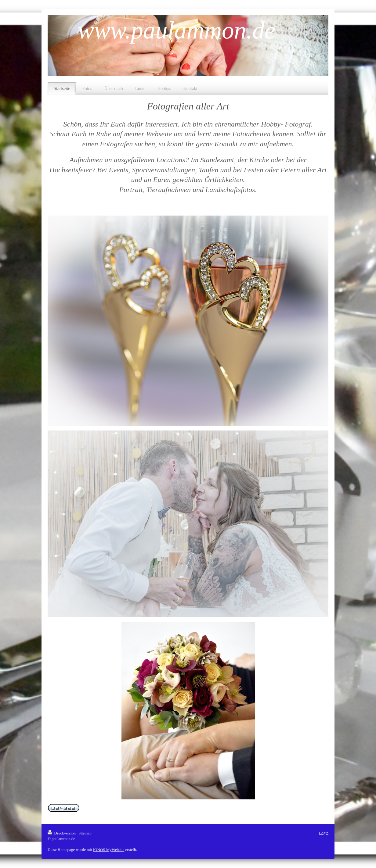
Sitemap (85, 833)
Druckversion (62, 833)
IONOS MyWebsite (109, 850)
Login (324, 833)
